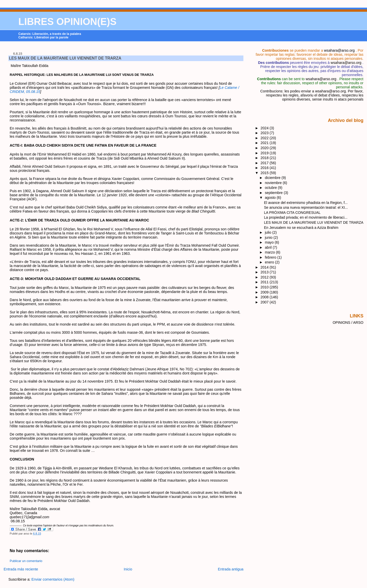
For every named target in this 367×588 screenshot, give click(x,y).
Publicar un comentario (26, 561)
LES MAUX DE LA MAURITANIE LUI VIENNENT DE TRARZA (65, 58)
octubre (271, 188)
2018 (265, 158)
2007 (265, 302)
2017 (265, 163)
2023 (265, 133)
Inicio (128, 569)
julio (268, 232)
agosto (271, 198)
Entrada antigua (231, 569)
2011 (265, 282)
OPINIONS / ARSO (348, 323)
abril (269, 247)
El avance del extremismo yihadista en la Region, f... (306, 203)
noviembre (274, 183)
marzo (270, 252)
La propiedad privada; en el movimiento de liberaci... (306, 217)
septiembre (274, 193)
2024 (265, 128)
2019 (265, 153)
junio (269, 237)
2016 (265, 168)
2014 (265, 267)
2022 (265, 138)
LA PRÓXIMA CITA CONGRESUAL (292, 213)
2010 (265, 287)
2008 (265, 297)
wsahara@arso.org (339, 50)
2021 (265, 143)
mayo (270, 242)
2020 (265, 148)
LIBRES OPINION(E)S (67, 22)
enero (270, 262)
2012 (265, 277)
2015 (265, 173)
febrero (271, 257)
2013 (265, 272)
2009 (265, 292)
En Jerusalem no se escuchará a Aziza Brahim (301, 228)
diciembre (273, 178)
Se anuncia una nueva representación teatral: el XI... (306, 207)
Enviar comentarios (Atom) (53, 579)
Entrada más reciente (21, 569)
